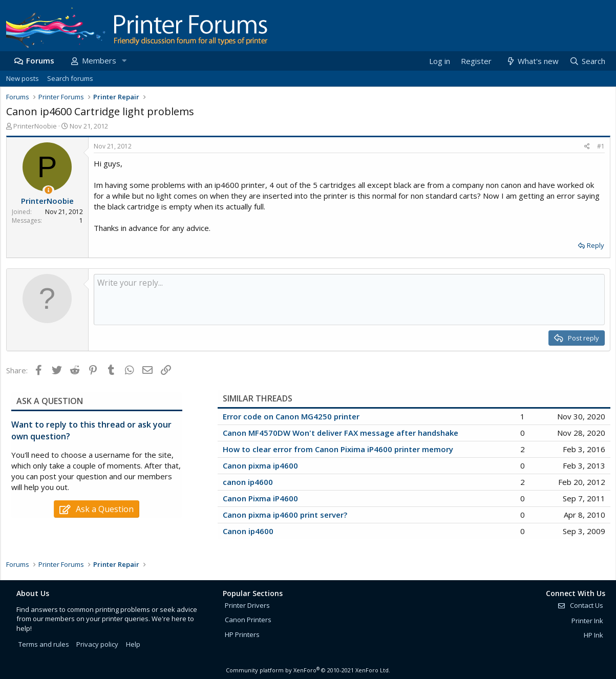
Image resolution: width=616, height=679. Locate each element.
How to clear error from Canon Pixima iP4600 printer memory (338, 449)
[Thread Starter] (48, 190)
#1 (601, 146)
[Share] (587, 147)
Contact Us (580, 605)
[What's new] (532, 61)
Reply (596, 245)
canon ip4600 (248, 482)
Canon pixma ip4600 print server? (285, 515)
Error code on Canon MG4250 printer (291, 416)
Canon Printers (248, 620)
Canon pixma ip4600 (260, 465)
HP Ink (593, 635)
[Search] (587, 61)
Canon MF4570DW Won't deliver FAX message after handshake (341, 433)
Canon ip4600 (248, 531)
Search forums (70, 78)
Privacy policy (97, 644)
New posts (23, 78)
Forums (40, 60)
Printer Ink (587, 621)
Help (133, 644)
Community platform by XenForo (308, 670)
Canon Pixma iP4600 (260, 498)
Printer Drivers (247, 605)
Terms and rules (44, 644)
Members (99, 60)
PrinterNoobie (35, 126)
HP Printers (242, 634)
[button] (124, 61)
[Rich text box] (349, 300)
